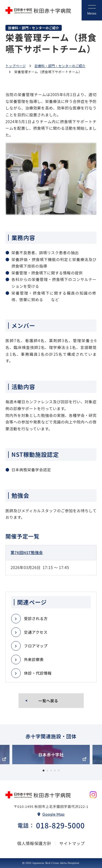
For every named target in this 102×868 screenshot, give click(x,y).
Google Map (54, 814)
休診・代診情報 (38, 673)
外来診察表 (34, 659)
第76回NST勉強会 (27, 552)
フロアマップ (36, 646)
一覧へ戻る (48, 701)
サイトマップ (72, 843)
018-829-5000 (60, 825)
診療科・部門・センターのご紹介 (60, 66)
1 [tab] (44, 771)
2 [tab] (47, 771)
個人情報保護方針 (34, 843)
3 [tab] (51, 771)
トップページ (16, 66)
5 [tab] (59, 771)
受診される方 (36, 618)
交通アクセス (36, 632)
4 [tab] (55, 771)
